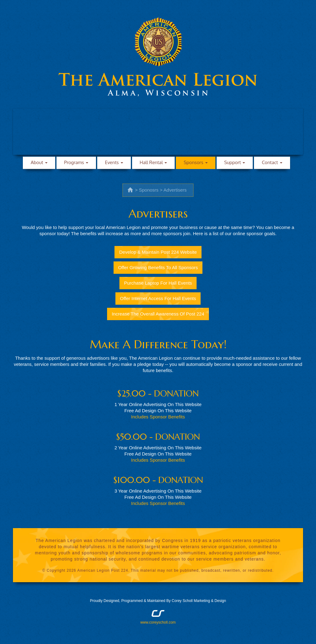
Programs (76, 162)
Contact (272, 162)
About (39, 162)
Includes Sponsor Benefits (158, 417)
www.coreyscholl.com (158, 622)
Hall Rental (154, 162)
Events (114, 162)
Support (235, 162)
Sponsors (195, 162)
